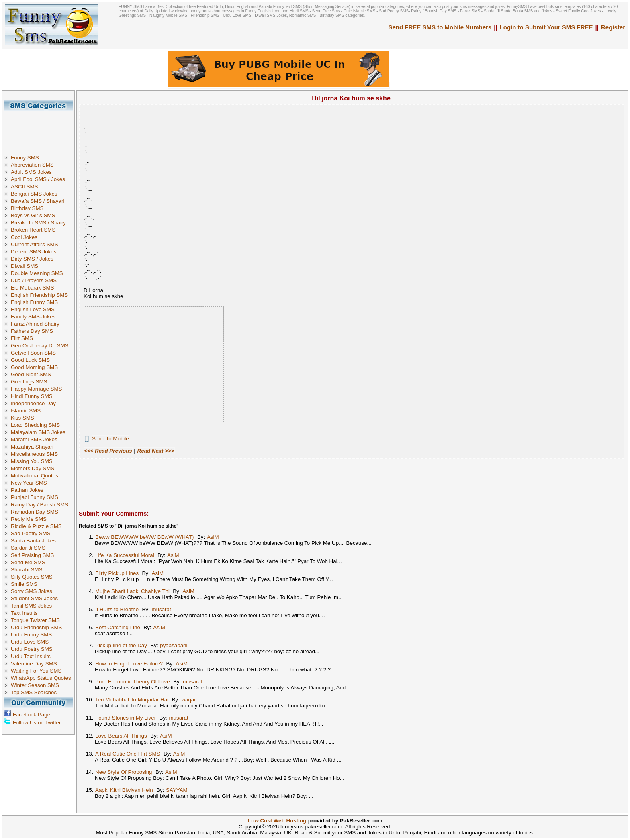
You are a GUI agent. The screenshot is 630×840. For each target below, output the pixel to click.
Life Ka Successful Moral (125, 555)
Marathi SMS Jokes (34, 439)
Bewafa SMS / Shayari (38, 201)
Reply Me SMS (29, 519)
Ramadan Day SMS (35, 512)
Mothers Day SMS (33, 468)
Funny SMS (25, 158)
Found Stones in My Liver (126, 718)
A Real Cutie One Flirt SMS (128, 754)
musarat (162, 609)
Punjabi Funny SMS (35, 497)
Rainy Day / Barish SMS (40, 505)
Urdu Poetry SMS (32, 649)
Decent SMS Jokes (34, 252)
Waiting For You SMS (36, 671)
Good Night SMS (31, 374)
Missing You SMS (32, 461)
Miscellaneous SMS (34, 454)
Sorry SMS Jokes (32, 591)
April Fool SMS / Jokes (38, 179)
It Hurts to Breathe (117, 609)
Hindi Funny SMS (32, 396)
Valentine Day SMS (34, 664)
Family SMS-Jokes (33, 317)
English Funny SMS (34, 302)
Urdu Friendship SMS (36, 627)
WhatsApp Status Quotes (41, 678)
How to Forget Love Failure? (129, 664)
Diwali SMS (25, 266)
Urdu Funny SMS (31, 635)
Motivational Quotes (35, 476)
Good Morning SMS (34, 367)
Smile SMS (24, 584)
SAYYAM (177, 790)
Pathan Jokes (27, 490)
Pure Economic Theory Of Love (133, 682)
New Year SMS (29, 483)
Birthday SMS (27, 208)
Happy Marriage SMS (36, 389)
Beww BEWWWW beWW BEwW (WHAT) (145, 537)
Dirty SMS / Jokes (32, 259)
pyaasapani (174, 645)
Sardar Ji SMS (28, 548)
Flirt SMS (22, 338)
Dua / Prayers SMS (34, 280)
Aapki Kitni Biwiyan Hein (124, 790)
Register (613, 27)
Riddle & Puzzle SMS (36, 526)
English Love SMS (33, 309)
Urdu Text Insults (31, 656)
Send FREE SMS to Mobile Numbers (440, 27)
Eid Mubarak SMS (32, 288)
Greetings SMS (29, 382)
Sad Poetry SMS (31, 533)
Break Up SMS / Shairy (38, 223)
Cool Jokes (24, 237)
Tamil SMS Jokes (31, 606)
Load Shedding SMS (35, 425)
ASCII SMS (24, 187)
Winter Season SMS (35, 685)
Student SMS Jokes (34, 598)
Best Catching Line (118, 627)
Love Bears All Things (121, 736)
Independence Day (33, 403)
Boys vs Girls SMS (33, 215)
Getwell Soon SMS (33, 353)
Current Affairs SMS (35, 244)
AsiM (213, 537)
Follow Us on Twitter (37, 723)
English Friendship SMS (39, 295)
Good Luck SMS (30, 360)
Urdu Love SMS (30, 642)
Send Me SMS (28, 562)
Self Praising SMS (32, 555)
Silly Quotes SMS (32, 577)
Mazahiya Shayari (32, 447)
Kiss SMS (22, 418)
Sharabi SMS (27, 570)
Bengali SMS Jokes (34, 194)
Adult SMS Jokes (31, 172)
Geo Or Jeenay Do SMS (40, 346)
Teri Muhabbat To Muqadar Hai (132, 700)
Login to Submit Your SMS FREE (546, 27)
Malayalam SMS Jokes (38, 432)
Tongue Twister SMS (35, 620)
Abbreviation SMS (32, 165)
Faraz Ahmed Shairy (35, 324)
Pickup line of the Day (121, 645)
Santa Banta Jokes (33, 541)
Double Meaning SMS (37, 273)
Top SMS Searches (34, 692)
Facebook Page (32, 715)
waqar (188, 700)
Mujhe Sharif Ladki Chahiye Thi (132, 591)
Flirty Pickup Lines (117, 573)
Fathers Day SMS (32, 331)
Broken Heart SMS (33, 230)
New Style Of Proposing (124, 772)
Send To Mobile (110, 439)
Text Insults (24, 613)
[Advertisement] (41, 129)
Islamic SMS (26, 411)
